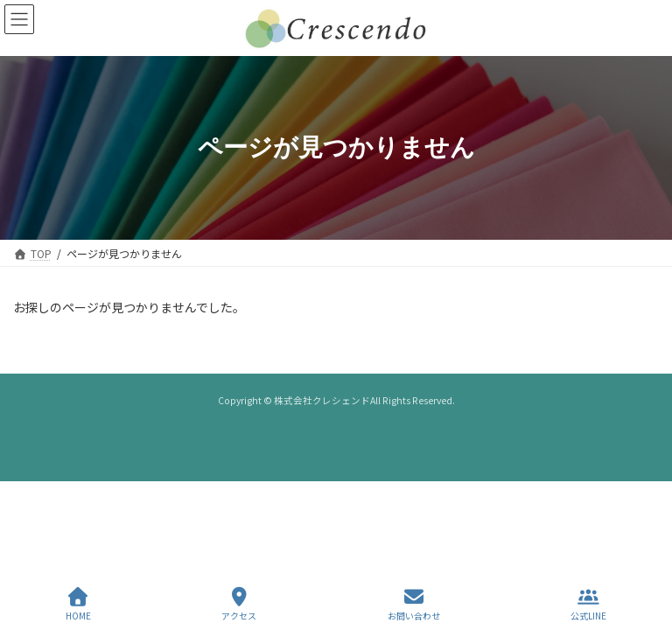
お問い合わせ (414, 604)
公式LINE (588, 604)
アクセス (239, 604)
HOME (78, 604)
